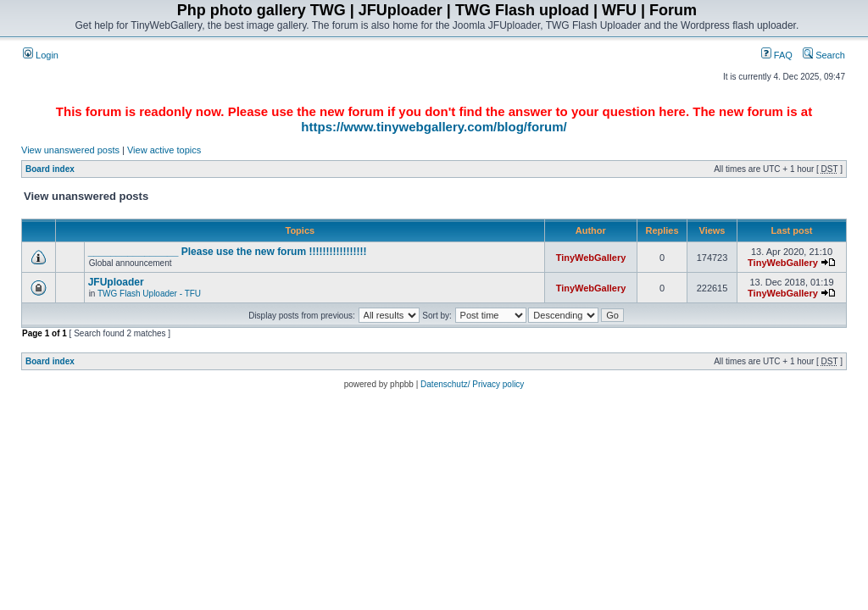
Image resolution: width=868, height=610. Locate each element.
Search (824, 55)
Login (41, 55)
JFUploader (116, 282)
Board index (50, 169)
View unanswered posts (70, 150)
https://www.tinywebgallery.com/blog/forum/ (434, 127)
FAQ (777, 55)
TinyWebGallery (591, 258)
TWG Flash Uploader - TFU (149, 294)
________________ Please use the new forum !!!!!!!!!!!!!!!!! (228, 252)
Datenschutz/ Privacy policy (472, 384)
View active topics (164, 150)
